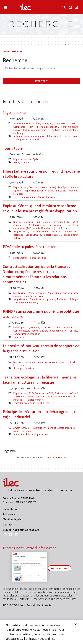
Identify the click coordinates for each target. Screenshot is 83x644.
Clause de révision (47, 197)
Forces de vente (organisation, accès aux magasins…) (40, 362)
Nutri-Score (20, 337)
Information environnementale (29, 136)
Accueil (7, 51)
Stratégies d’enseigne (24, 368)
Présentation (11, 509)
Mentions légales (13, 519)
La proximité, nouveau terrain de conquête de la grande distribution (41, 349)
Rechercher (41, 81)
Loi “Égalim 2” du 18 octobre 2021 (42, 235)
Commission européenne (42, 299)
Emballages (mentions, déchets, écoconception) (45, 328)
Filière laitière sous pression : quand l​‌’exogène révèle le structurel (41, 174)
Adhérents (9, 514)
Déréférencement (40, 232)
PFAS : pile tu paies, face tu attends (32, 247)
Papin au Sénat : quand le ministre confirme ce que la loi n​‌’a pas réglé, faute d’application (40, 208)
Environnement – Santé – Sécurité (30, 258)
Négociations (20, 159)
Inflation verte (44, 403)
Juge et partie (14, 113)
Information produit (47, 127)
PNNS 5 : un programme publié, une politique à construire (41, 314)
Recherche (17, 51)
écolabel (35, 140)
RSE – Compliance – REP (41, 393)
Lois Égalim (34, 159)
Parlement (63, 299)
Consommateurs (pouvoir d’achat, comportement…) (40, 331)
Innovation (19, 434)
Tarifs (17, 197)
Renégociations (21, 163)
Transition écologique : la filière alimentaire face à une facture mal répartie (40, 380)
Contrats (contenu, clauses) (43, 187)
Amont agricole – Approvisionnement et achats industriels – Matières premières (46, 191)
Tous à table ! (14, 148)
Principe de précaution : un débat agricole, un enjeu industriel (41, 414)
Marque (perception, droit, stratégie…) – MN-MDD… (41, 124)
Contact (8, 525)
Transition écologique (25, 403)
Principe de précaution (37, 434)
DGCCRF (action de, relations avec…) (45, 225)
